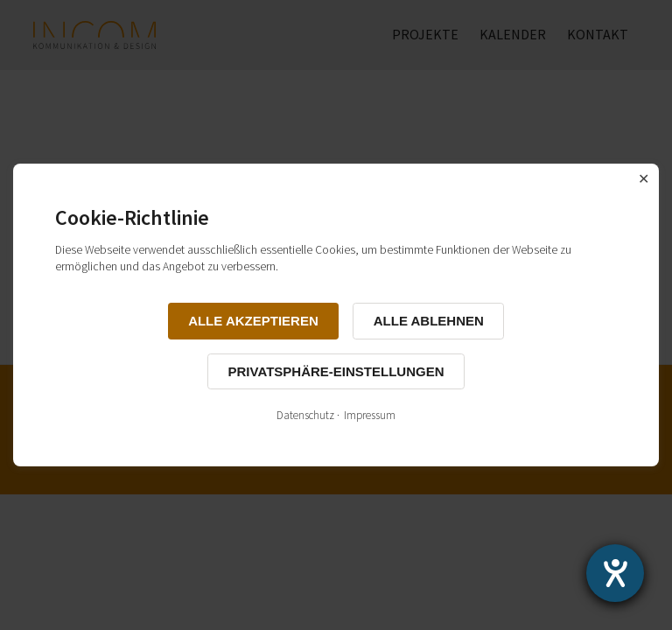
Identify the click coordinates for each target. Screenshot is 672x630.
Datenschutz (305, 415)
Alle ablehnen (429, 321)
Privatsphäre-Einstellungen (336, 371)
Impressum (370, 415)
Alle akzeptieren (253, 321)
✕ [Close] (644, 179)
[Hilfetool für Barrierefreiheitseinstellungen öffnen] (615, 573)
